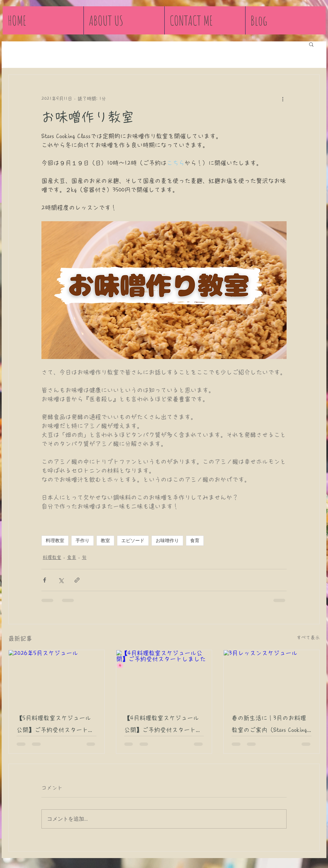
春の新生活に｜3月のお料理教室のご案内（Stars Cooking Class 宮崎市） (269, 725)
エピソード (133, 540)
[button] (311, 44)
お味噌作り (167, 540)
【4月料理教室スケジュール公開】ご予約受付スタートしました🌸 (163, 725)
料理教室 (55, 540)
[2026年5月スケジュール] (56, 677)
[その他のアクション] (283, 99)
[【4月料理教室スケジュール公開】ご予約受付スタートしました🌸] (164, 677)
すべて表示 (308, 638)
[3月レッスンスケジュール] (272, 677)
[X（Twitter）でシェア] (61, 580)
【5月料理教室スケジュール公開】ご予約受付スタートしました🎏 (55, 725)
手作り (82, 540)
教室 (105, 540)
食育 (195, 540)
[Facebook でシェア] (45, 580)
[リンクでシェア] (77, 580)
